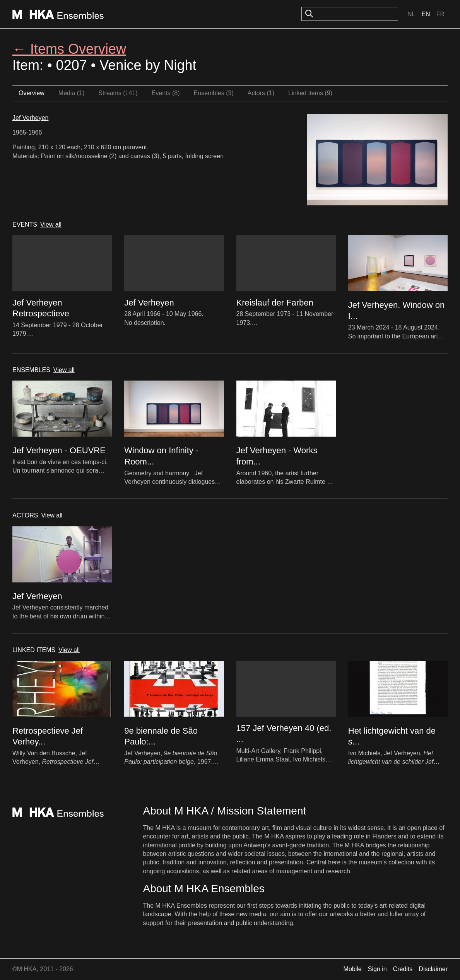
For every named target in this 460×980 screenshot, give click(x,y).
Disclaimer (433, 969)
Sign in (377, 969)
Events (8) (166, 93)
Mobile (353, 969)
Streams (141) (118, 93)
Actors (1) (261, 93)
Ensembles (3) (214, 93)
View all (51, 225)
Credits (403, 969)
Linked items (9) (310, 93)
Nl (411, 14)
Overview (32, 93)
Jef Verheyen (30, 118)
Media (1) (72, 93)
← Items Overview (69, 49)
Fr (440, 14)
